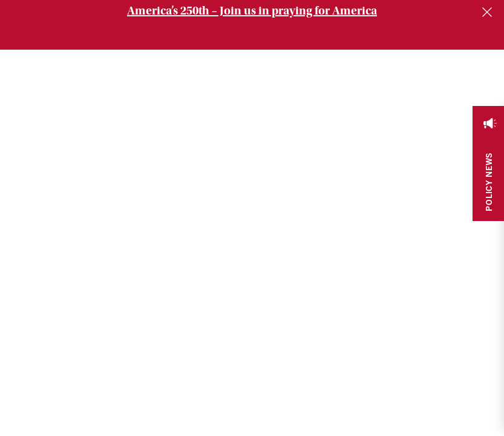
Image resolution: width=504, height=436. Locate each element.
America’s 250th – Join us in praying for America (252, 11)
